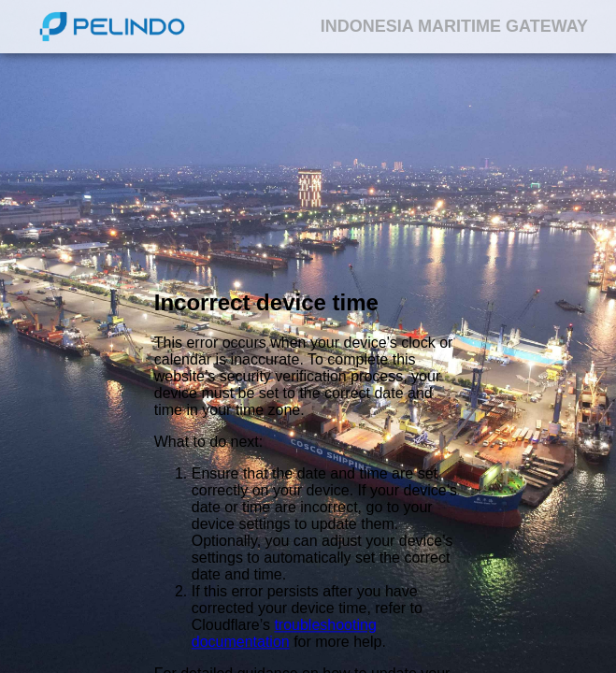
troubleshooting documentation (284, 634)
